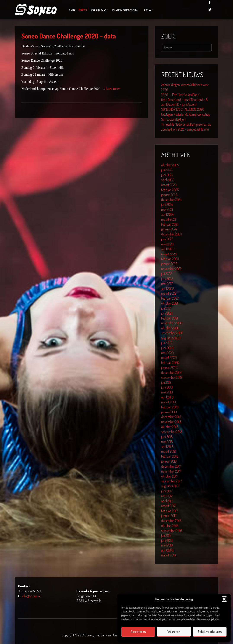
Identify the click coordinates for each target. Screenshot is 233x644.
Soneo (148, 10)
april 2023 (168, 249)
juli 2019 (166, 382)
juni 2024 (167, 205)
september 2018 (172, 432)
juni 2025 (167, 175)
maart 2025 (169, 185)
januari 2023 (169, 264)
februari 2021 (170, 318)
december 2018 (171, 417)
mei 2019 (167, 392)
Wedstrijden (98, 10)
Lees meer (113, 89)
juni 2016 (167, 540)
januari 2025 (169, 195)
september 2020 (172, 333)
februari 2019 (170, 407)
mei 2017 (167, 496)
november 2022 (171, 269)
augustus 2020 (171, 338)
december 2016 (171, 521)
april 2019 (167, 397)
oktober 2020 (170, 328)
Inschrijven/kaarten (125, 10)
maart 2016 (169, 555)
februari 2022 (170, 298)
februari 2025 (170, 190)
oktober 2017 (170, 476)
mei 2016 (167, 545)
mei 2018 (167, 442)
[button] (224, 599)
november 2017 (171, 471)
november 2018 (171, 422)
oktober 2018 (170, 427)
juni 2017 (167, 491)
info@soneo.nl (31, 596)
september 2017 (171, 481)
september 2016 (172, 531)
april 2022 (168, 289)
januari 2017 (169, 516)
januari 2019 (169, 412)
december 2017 (171, 466)
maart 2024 (169, 219)
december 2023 (172, 234)
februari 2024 (170, 224)
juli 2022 (167, 274)
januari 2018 (169, 461)
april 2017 (167, 501)
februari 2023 (170, 259)
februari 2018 (170, 456)
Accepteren (138, 632)
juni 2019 (167, 387)
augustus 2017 (170, 486)
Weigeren (174, 632)
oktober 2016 (170, 526)
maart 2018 (169, 451)
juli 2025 (167, 170)
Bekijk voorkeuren (210, 632)
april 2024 (167, 214)
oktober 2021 (170, 303)
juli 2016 (166, 535)
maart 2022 (169, 293)
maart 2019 (169, 402)
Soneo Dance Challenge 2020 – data (69, 36)
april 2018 (167, 447)
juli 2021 (166, 308)
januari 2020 (169, 368)
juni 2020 (167, 348)
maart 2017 (168, 506)
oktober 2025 (170, 165)
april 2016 (167, 550)
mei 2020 (167, 353)
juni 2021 (167, 313)
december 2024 (171, 200)
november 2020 (172, 323)
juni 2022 (167, 279)
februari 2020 (170, 363)
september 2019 (172, 377)
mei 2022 (167, 284)
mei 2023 (167, 244)
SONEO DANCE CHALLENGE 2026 (183, 109)
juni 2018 (167, 437)
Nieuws (83, 10)
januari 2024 (169, 229)
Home (72, 10)
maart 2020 (169, 358)
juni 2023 (167, 239)
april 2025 (168, 180)
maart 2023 (169, 254)
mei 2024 (167, 209)
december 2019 (171, 372)
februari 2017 (170, 511)
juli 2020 (167, 343)
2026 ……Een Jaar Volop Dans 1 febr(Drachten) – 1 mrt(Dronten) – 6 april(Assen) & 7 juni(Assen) (184, 100)
